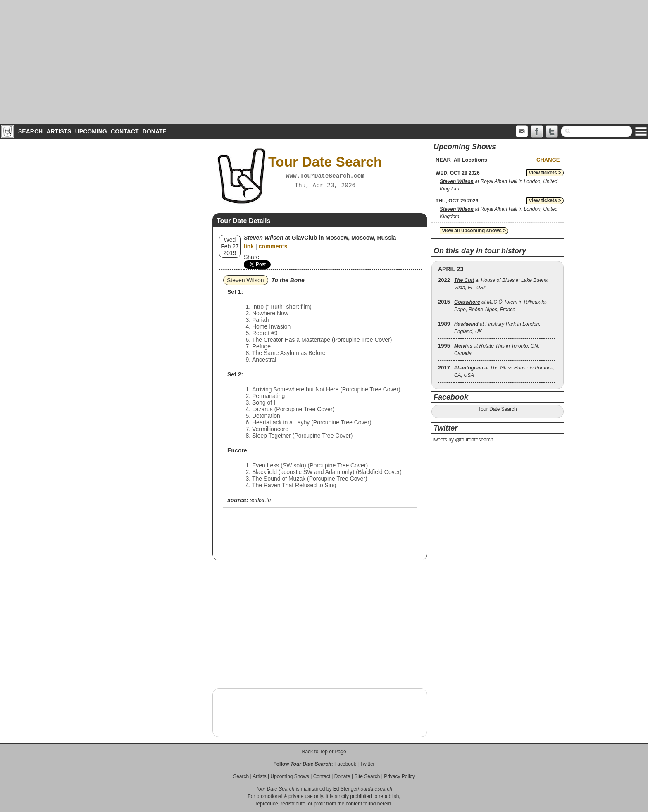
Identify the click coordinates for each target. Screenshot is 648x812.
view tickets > (545, 173)
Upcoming (91, 131)
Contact (125, 131)
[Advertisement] (324, 62)
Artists (59, 131)
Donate (155, 131)
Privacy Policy (399, 776)
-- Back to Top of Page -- (324, 752)
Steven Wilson (245, 280)
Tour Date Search (497, 409)
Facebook (345, 764)
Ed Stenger (345, 789)
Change (548, 160)
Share (251, 257)
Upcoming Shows (289, 776)
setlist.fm (261, 500)
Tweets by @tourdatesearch (462, 440)
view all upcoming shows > (474, 231)
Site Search (367, 776)
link (249, 246)
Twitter (367, 764)
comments (273, 246)
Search (30, 131)
